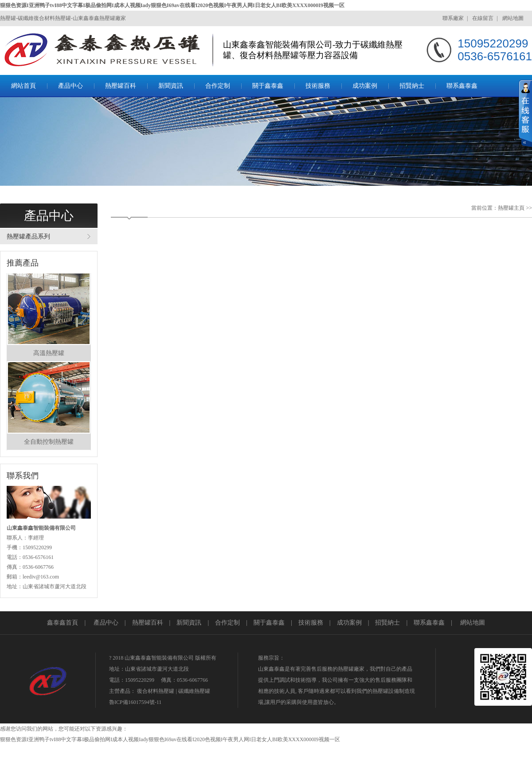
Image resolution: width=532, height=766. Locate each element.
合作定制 (218, 86)
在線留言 (483, 18)
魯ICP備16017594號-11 (135, 702)
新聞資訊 (171, 86)
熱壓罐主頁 (511, 208)
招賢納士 (412, 86)
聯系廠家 (453, 18)
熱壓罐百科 (121, 86)
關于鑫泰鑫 (268, 86)
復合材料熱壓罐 (156, 691)
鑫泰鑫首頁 (63, 623)
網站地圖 (513, 18)
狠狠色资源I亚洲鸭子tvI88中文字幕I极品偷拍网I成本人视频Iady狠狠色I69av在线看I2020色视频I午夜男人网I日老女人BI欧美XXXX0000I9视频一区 (172, 5)
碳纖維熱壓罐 (194, 691)
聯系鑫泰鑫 (462, 86)
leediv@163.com (41, 577)
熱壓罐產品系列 (28, 236)
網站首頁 (23, 86)
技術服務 (318, 86)
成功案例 (365, 86)
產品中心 (70, 86)
